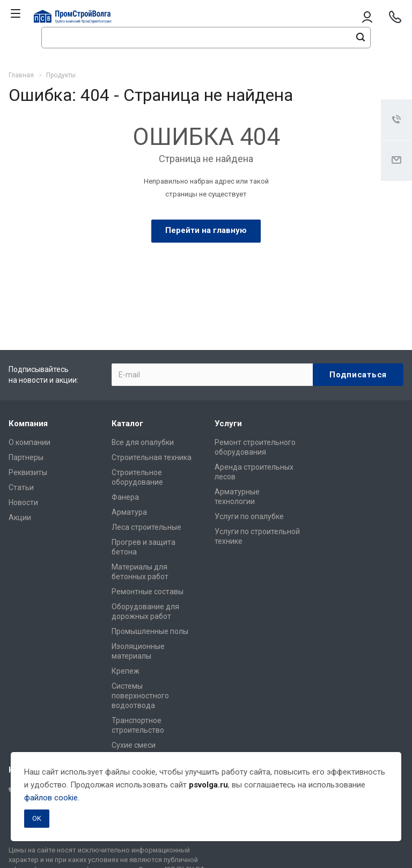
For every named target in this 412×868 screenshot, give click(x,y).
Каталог (127, 424)
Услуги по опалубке (249, 516)
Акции (20, 517)
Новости (23, 502)
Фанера (125, 497)
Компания (28, 424)
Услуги (228, 424)
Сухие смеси (134, 745)
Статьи (21, 487)
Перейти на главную (206, 230)
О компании (30, 442)
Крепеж (126, 671)
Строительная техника (152, 457)
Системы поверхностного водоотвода (140, 696)
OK (37, 818)
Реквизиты (28, 472)
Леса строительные (146, 527)
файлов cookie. (52, 798)
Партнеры (26, 457)
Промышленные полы (150, 631)
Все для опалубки (143, 442)
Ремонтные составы (148, 592)
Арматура (129, 512)
